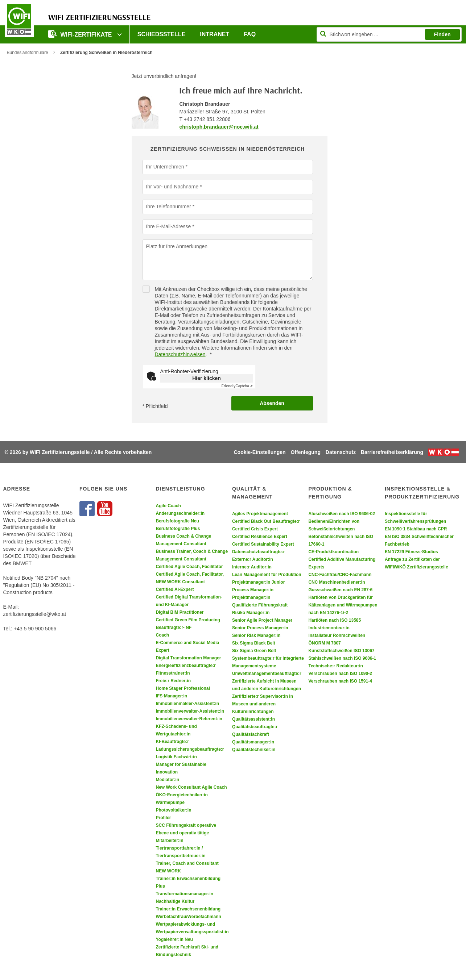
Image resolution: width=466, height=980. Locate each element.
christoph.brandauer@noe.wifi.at (219, 127)
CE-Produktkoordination (333, 552)
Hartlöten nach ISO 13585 (335, 620)
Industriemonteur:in (329, 628)
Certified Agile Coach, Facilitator (189, 567)
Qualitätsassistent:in (253, 719)
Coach (162, 635)
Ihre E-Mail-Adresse (169, 226)
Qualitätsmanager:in (253, 742)
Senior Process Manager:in (260, 628)
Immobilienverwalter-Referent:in (189, 719)
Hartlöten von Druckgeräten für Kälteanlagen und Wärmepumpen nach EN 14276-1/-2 (343, 605)
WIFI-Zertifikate (81, 34)
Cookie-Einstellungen (260, 452)
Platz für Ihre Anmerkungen (177, 246)
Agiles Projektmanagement (260, 514)
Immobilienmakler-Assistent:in (187, 704)
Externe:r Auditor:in (253, 559)
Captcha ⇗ (237, 386)
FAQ (250, 34)
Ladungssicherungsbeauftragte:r (190, 749)
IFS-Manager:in (171, 696)
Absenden (272, 403)
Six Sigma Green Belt (254, 651)
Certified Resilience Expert (260, 537)
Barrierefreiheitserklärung (392, 452)
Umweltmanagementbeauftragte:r (267, 674)
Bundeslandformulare (28, 53)
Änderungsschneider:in (180, 513)
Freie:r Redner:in (173, 681)
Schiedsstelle (161, 34)
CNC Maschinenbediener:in (337, 582)
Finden (442, 34)
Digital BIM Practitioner (180, 612)
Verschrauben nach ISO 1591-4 (340, 681)
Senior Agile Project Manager (262, 620)
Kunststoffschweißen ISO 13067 (341, 651)
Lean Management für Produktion (267, 575)
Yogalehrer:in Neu (174, 939)
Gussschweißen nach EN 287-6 (340, 590)
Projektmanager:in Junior (258, 582)
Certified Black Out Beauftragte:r (266, 521)
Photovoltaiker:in (173, 810)
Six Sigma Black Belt (254, 643)
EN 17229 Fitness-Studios (411, 552)
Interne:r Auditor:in (252, 567)
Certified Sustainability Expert (263, 544)
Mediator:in (167, 780)
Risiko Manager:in (251, 613)
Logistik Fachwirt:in (176, 757)
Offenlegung (306, 452)
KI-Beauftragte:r (172, 742)
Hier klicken (207, 378)
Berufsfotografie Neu (177, 521)
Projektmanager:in (251, 597)
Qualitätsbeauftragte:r (255, 727)
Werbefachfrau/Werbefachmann (188, 917)
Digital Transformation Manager (188, 658)
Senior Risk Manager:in (256, 635)
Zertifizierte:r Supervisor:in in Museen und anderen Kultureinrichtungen (263, 704)
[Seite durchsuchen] (389, 34)
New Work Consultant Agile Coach (191, 787)
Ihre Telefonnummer (169, 207)
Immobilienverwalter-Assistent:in (190, 711)
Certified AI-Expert (175, 589)
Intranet (215, 34)
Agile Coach (168, 506)
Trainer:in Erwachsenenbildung (188, 909)
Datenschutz (341, 452)
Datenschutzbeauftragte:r (258, 552)
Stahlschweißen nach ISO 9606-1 (342, 658)
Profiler (163, 818)
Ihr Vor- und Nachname (172, 187)
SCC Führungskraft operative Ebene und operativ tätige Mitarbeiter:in (186, 833)
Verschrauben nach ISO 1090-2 (340, 674)
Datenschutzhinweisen (180, 354)
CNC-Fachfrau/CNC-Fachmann (340, 575)
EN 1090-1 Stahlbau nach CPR (416, 529)
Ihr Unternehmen (165, 167)
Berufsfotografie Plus (178, 529)
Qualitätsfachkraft (251, 734)
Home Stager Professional (183, 688)
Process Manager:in (253, 590)
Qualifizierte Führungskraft (260, 605)
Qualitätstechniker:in (254, 750)
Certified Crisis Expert (255, 529)
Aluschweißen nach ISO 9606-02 (341, 514)
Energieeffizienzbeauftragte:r (185, 666)
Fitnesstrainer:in (173, 673)
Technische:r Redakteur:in (335, 666)
